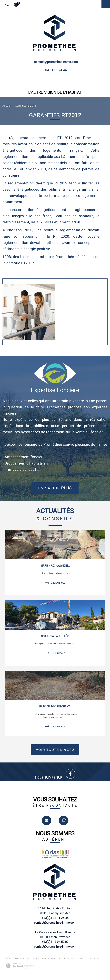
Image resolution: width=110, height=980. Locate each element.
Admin (97, 958)
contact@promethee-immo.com (56, 62)
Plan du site (64, 958)
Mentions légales (79, 958)
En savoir (55, 488)
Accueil (7, 106)
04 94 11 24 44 (56, 70)
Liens (90, 958)
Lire (55, 583)
